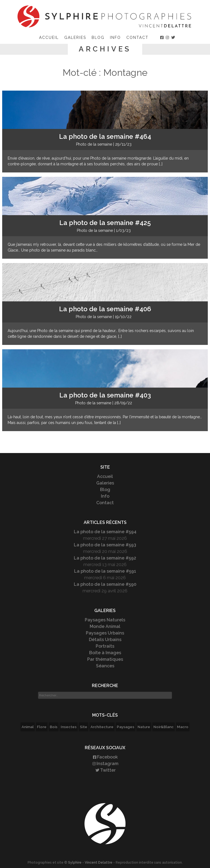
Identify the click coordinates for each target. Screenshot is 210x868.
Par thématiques (105, 659)
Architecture (102, 727)
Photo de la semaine (94, 144)
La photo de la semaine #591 (105, 571)
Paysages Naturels (105, 620)
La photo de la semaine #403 (105, 395)
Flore (42, 727)
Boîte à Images (105, 653)
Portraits (105, 646)
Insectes (69, 727)
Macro (183, 727)
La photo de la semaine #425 (105, 223)
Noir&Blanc (164, 727)
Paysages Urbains (105, 633)
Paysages (126, 727)
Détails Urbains (105, 640)
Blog (98, 38)
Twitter (105, 770)
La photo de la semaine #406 (105, 309)
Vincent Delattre (99, 863)
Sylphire (75, 863)
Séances (105, 666)
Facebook (105, 757)
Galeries (75, 38)
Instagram (105, 764)
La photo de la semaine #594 (105, 532)
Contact (137, 38)
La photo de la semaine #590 (105, 584)
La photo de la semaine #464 (105, 136)
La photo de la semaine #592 (105, 558)
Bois (54, 727)
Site (84, 727)
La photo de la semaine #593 (105, 545)
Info (115, 38)
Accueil (49, 38)
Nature (144, 727)
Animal (28, 727)
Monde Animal (105, 626)
